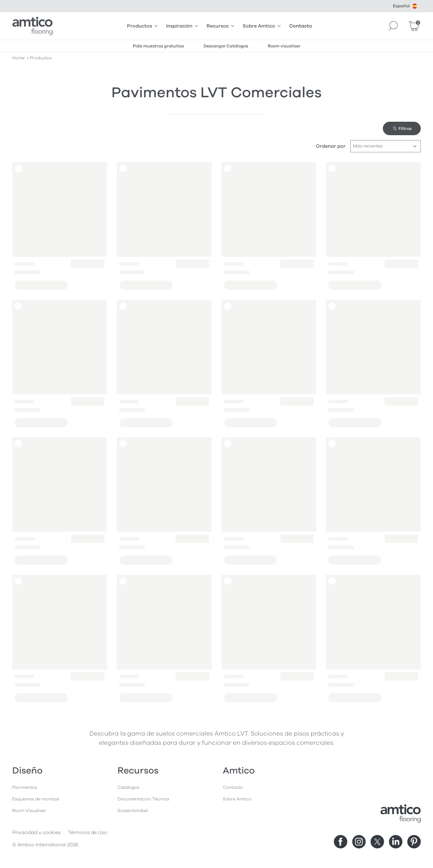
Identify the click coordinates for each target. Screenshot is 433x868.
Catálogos (128, 787)
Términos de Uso (88, 833)
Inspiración (182, 26)
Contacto (301, 26)
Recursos (220, 26)
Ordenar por (331, 146)
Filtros (402, 129)
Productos (142, 26)
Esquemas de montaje (36, 799)
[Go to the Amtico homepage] (32, 26)
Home (18, 58)
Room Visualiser (29, 811)
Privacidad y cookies (36, 833)
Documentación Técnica (143, 799)
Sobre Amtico (262, 26)
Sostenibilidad (133, 811)
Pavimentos (25, 787)
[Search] (393, 26)
